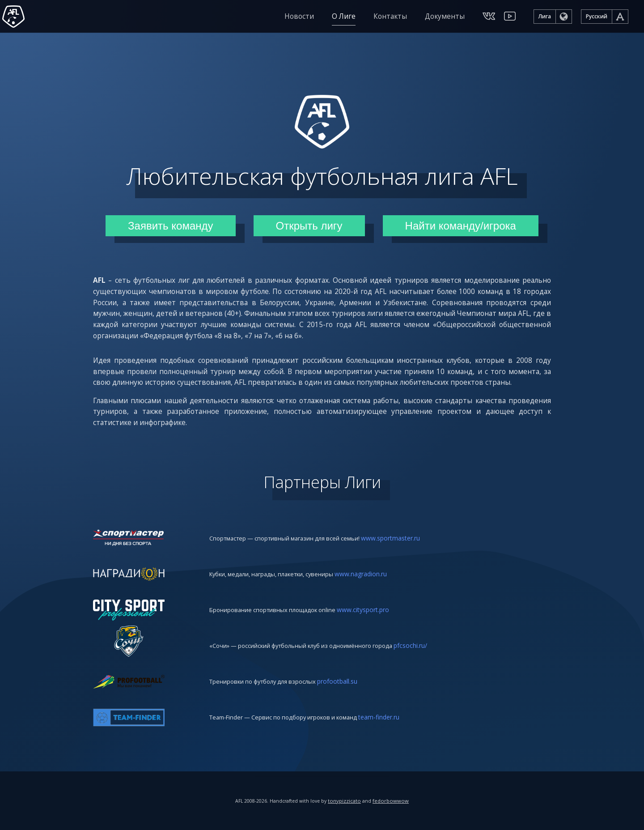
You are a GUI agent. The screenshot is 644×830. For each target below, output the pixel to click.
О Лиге (344, 18)
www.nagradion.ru (373, 601)
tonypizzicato (347, 801)
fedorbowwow (393, 801)
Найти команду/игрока (461, 224)
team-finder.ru (394, 744)
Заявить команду (170, 224)
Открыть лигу (309, 224)
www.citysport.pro (371, 637)
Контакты (390, 18)
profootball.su (348, 709)
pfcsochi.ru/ (428, 673)
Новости (299, 18)
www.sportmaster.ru (404, 565)
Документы (445, 18)
